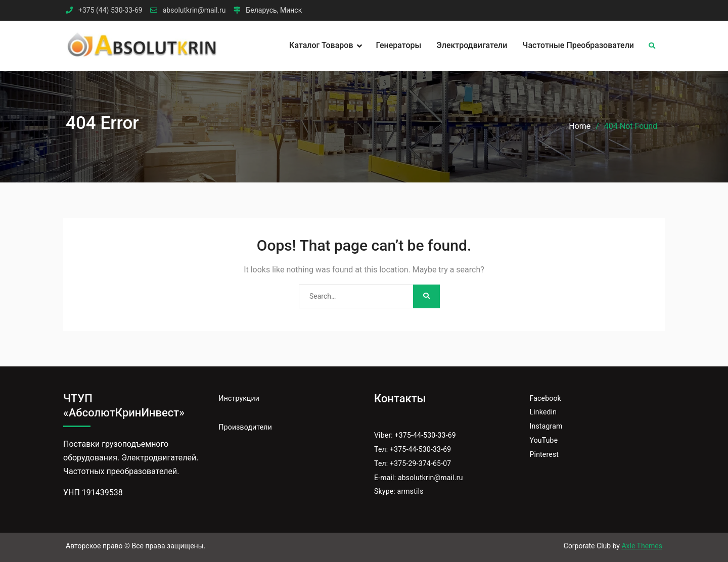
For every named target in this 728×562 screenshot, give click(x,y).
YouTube (544, 440)
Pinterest (544, 454)
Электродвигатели (472, 45)
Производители (245, 427)
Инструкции (239, 398)
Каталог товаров (321, 45)
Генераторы (399, 45)
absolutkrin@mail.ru (194, 10)
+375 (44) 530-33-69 (110, 10)
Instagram (546, 426)
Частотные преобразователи (578, 45)
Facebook (545, 398)
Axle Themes (642, 546)
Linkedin (543, 412)
